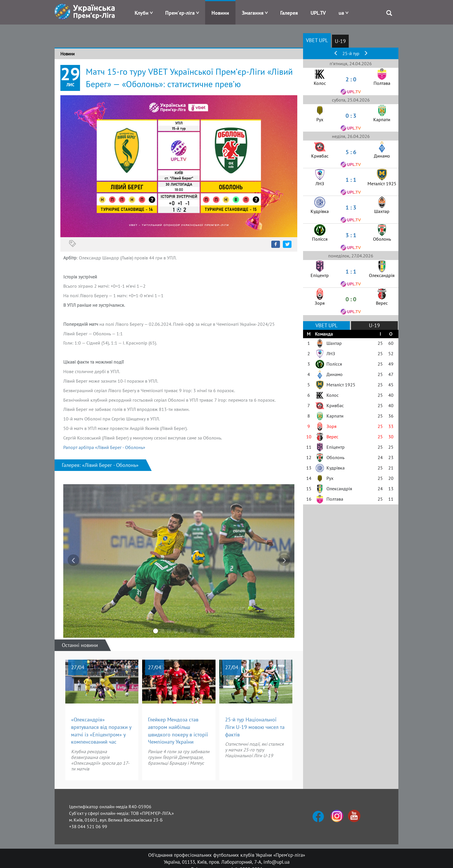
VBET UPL (317, 40)
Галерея (289, 13)
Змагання (253, 13)
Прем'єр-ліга (180, 13)
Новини (220, 13)
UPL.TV (318, 13)
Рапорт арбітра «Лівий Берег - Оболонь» (104, 447)
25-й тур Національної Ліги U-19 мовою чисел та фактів (255, 727)
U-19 (340, 41)
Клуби (142, 13)
